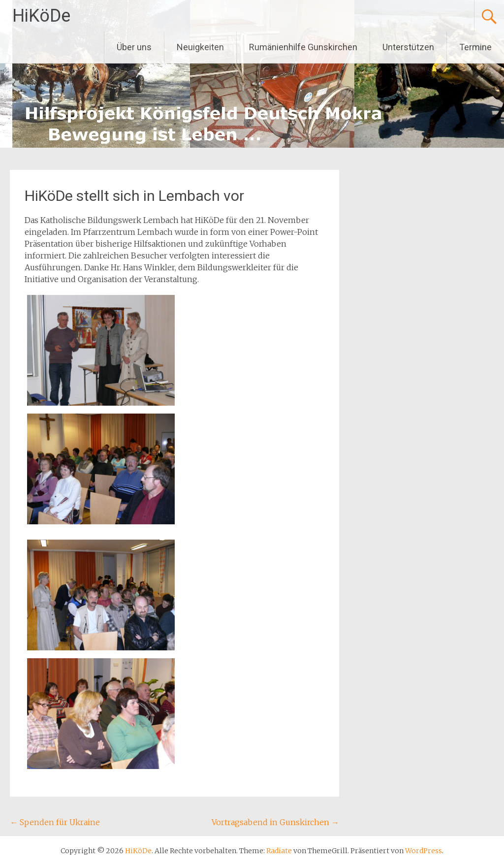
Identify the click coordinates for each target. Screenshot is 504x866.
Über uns (134, 47)
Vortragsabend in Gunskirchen (275, 822)
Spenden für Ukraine (55, 822)
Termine (475, 47)
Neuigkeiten (200, 47)
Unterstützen (408, 47)
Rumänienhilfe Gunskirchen (303, 47)
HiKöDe (41, 16)
